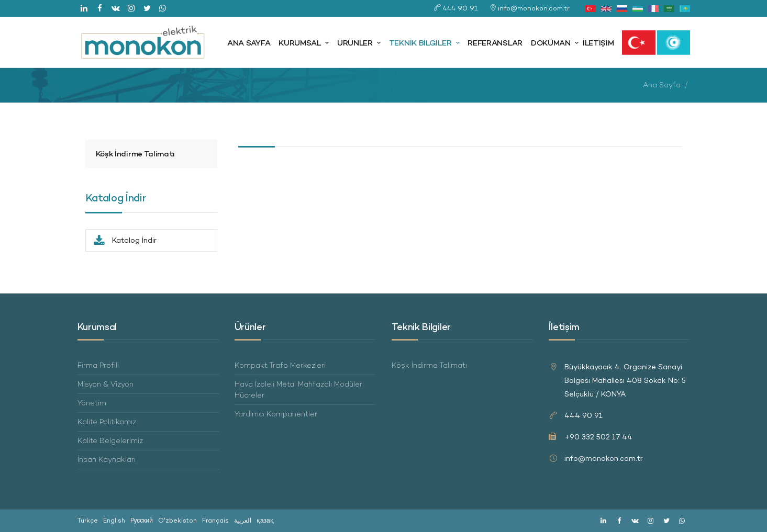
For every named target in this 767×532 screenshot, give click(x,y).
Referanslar (495, 43)
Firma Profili (98, 365)
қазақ (265, 520)
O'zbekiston (177, 520)
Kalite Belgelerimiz (110, 440)
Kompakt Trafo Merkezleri (280, 365)
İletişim (598, 43)
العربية (243, 520)
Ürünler (355, 43)
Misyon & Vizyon (105, 384)
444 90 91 (460, 8)
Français (215, 520)
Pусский (142, 520)
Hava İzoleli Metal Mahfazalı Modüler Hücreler (298, 389)
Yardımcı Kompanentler (276, 414)
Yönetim (92, 403)
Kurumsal (300, 43)
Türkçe (88, 520)
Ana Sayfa (249, 43)
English (114, 520)
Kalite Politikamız (107, 422)
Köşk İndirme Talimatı (136, 154)
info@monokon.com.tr (534, 8)
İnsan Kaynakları (107, 459)
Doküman (551, 43)
